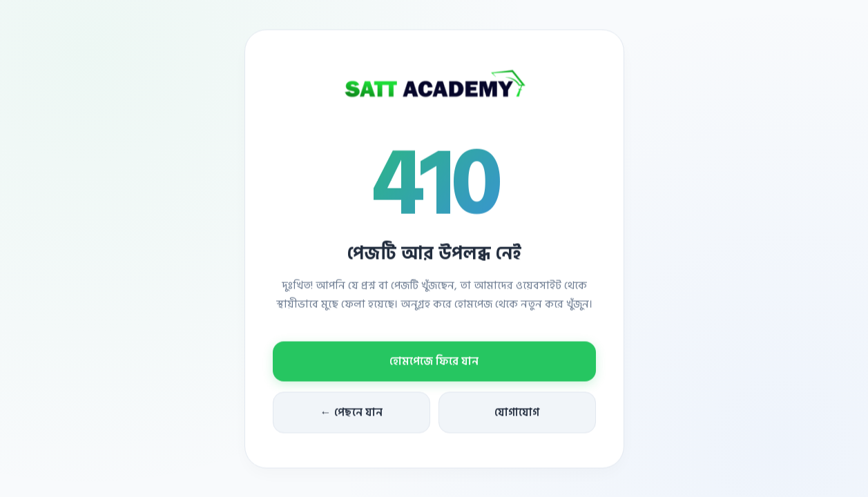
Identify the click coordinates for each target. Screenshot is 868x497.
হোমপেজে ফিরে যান (434, 362)
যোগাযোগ (517, 413)
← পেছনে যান (351, 413)
